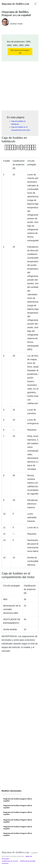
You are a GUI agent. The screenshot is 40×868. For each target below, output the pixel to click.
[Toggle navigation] (35, 4)
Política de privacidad (28, 861)
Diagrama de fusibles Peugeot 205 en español (18, 806)
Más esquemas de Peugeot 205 (20, 51)
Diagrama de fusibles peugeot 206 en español (18, 800)
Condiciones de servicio (10, 861)
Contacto (5, 863)
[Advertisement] (20, 85)
